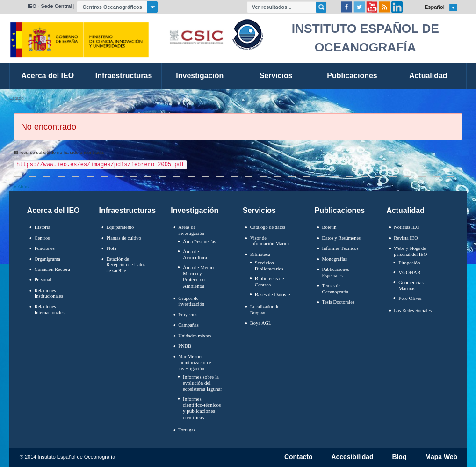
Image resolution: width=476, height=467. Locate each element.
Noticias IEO (407, 227)
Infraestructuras (128, 210)
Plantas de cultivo (123, 238)
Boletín (329, 227)
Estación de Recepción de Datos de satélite (126, 265)
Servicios (259, 210)
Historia (43, 227)
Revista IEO (406, 238)
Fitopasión (409, 263)
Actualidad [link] (428, 76)
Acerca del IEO (54, 210)
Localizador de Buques (265, 310)
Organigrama (47, 259)
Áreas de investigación (191, 230)
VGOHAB (409, 272)
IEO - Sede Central (50, 6)
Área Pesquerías (199, 241)
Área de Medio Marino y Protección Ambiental (198, 277)
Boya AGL (261, 323)
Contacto (299, 457)
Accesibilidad (352, 457)
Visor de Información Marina (270, 241)
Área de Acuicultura (195, 254)
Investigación (195, 210)
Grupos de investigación (191, 301)
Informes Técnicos (340, 248)
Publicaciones (340, 210)
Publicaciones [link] (352, 76)
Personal (43, 280)
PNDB (185, 346)
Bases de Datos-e (273, 294)
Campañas (188, 325)
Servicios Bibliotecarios (269, 266)
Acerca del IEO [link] (47, 76)
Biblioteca (260, 254)
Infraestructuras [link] (124, 76)
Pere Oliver (410, 298)
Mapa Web (441, 457)
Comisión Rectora (52, 269)
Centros (42, 238)
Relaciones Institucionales (49, 293)
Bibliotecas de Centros (270, 281)
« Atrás (21, 186)
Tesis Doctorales (338, 302)
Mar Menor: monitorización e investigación (195, 362)
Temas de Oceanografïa (335, 289)
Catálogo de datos (268, 227)
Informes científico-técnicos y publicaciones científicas (202, 408)
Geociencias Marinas (411, 285)
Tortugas (187, 430)
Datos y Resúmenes (342, 238)
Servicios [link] (276, 76)
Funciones (45, 248)
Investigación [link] (200, 76)
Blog (399, 457)
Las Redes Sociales (413, 310)
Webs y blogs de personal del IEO (410, 251)
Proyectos (188, 315)
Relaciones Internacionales (50, 310)
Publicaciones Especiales (336, 272)
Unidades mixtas (195, 336)
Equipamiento (120, 227)
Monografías (335, 259)
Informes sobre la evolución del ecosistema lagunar (202, 383)
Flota (111, 248)
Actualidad (405, 210)
